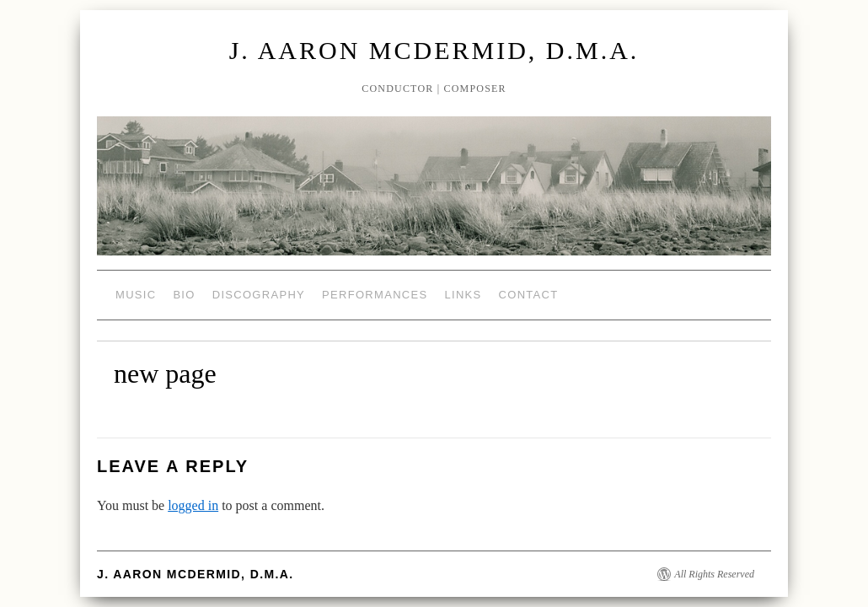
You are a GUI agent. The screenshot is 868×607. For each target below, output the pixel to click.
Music (136, 295)
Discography (259, 295)
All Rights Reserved (714, 574)
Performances (375, 295)
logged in (193, 505)
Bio (184, 295)
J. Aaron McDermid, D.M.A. (434, 50)
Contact (529, 295)
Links (463, 295)
